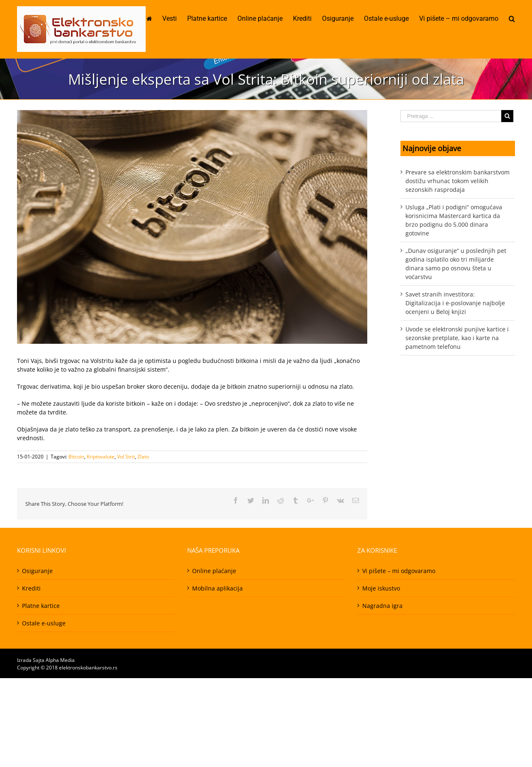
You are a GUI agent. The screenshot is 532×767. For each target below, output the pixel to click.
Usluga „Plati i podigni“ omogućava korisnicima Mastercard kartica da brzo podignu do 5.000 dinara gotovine (454, 220)
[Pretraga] (512, 19)
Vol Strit (126, 457)
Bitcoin (76, 457)
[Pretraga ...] (451, 116)
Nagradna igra (382, 606)
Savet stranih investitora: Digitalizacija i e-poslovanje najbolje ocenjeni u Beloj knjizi (455, 303)
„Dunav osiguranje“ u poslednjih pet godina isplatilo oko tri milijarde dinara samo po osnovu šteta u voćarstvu (456, 264)
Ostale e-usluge (44, 623)
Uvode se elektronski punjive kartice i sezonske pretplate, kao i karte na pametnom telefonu (457, 338)
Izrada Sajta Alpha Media (46, 660)
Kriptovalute (101, 457)
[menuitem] (154, 19)
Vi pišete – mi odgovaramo (399, 571)
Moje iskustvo (381, 588)
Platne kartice (41, 606)
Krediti (31, 588)
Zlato (143, 457)
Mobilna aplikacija (217, 588)
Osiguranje (37, 571)
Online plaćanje (214, 571)
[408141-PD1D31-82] (192, 227)
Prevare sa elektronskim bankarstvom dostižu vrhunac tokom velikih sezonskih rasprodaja (458, 181)
